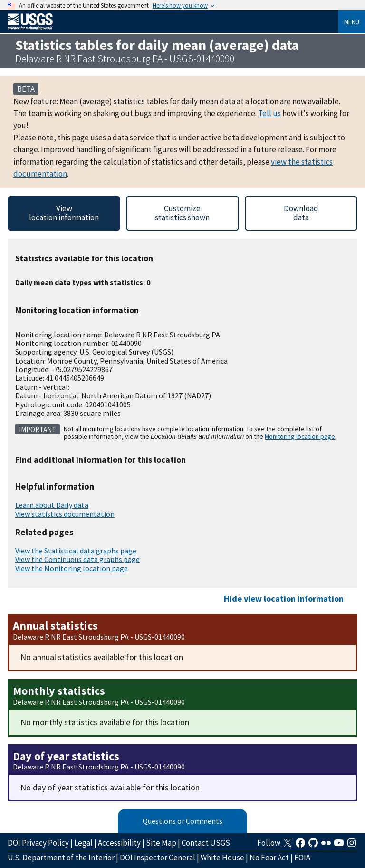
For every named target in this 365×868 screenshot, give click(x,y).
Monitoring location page (300, 436)
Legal (83, 843)
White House (222, 858)
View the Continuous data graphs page (77, 559)
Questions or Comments (182, 821)
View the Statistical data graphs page (76, 551)
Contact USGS (206, 843)
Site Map (161, 843)
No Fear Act (269, 858)
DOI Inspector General (158, 858)
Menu (352, 22)
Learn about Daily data (52, 505)
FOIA (302, 858)
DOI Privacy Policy (38, 843)
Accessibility (119, 843)
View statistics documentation (65, 514)
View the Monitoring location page (72, 568)
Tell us (269, 113)
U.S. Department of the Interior (61, 858)
